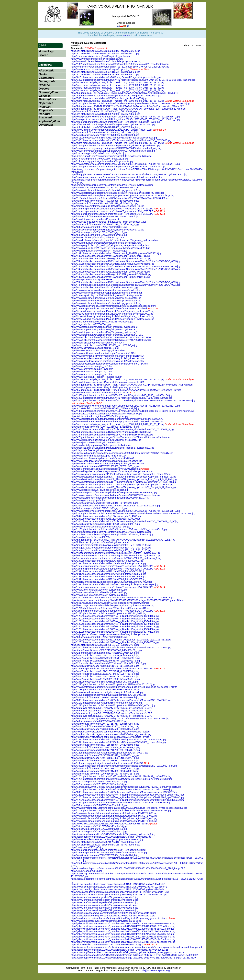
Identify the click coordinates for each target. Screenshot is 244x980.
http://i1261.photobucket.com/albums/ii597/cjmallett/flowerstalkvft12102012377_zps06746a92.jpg (122, 779)
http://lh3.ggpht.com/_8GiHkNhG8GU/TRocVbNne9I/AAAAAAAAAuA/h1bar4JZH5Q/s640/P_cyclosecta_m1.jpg (129, 174)
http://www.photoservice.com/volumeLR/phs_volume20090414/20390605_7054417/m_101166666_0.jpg (125, 117)
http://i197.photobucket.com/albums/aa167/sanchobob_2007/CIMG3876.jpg (110, 272)
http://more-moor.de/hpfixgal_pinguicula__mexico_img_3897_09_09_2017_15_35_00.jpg (117, 379)
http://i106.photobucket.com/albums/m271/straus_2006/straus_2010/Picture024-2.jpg (115, 506)
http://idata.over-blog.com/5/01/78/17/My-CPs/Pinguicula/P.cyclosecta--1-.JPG (112, 713)
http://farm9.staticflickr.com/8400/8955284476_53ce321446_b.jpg (105, 217)
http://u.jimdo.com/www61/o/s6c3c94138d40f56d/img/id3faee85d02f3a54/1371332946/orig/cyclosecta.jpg (126, 787)
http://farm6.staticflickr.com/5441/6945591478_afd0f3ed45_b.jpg (104, 203)
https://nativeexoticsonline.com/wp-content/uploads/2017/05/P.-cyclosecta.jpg (111, 532)
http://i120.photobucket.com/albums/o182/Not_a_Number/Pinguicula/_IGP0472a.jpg (115, 632)
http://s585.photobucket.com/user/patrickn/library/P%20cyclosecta (105, 469)
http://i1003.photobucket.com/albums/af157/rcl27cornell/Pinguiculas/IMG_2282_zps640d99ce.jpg (122, 398)
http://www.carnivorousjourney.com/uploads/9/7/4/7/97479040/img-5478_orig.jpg (113, 151)
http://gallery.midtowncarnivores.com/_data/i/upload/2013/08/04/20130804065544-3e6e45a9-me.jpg (123, 923)
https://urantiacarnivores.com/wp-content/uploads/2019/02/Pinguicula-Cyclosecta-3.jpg (116, 96)
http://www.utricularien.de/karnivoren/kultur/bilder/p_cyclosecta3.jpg (106, 298)
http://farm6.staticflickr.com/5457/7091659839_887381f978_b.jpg (105, 466)
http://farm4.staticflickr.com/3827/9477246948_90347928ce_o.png (105, 747)
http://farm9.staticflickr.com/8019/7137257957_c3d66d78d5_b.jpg (105, 724)
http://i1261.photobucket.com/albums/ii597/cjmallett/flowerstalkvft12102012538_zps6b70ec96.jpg (122, 803)
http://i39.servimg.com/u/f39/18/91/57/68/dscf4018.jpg (99, 227)
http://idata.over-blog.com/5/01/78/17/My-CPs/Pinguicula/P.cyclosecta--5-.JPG (112, 711)
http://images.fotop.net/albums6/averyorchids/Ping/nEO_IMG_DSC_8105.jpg (111, 550)
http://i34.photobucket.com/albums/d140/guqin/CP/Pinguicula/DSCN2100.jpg (111, 259)
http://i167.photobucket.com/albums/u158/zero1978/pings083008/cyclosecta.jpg (112, 264)
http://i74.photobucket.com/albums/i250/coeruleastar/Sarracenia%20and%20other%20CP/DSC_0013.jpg (126, 282)
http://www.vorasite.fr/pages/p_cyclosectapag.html (97, 59)
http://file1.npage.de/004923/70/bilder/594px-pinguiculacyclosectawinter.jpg (110, 603)
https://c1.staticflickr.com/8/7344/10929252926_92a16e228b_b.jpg (105, 114)
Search (44, 55)
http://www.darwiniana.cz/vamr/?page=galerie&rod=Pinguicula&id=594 (108, 356)
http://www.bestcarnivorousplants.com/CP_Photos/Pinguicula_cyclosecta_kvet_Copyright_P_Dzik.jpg (124, 479)
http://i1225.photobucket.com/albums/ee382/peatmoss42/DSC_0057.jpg (108, 695)
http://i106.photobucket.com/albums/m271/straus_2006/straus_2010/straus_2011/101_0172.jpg (121, 640)
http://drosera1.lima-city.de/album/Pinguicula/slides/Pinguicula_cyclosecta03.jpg (112, 448)
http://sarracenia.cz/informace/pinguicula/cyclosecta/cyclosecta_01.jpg (107, 230)
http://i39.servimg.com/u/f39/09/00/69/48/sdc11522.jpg (99, 159)
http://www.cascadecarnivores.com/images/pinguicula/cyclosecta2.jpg (107, 839)
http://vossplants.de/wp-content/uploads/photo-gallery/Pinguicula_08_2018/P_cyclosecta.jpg (119, 895)
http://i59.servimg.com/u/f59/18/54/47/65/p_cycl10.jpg (99, 232)
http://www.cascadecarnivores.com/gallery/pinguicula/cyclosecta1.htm (107, 464)
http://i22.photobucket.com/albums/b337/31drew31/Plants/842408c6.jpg (108, 663)
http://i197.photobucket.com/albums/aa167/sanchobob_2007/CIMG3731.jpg (110, 256)
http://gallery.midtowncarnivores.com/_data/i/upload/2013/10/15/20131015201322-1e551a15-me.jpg (123, 937)
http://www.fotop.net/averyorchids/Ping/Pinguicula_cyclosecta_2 (104, 330)
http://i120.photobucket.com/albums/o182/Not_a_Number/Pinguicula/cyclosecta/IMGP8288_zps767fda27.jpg (128, 795)
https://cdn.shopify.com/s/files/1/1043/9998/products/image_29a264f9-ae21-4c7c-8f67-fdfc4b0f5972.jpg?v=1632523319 (133, 958)
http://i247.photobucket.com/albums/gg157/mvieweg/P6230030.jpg (106, 519)
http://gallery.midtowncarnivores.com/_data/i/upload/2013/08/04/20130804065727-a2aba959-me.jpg (123, 931)
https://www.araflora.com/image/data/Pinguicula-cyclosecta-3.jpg (105, 902)
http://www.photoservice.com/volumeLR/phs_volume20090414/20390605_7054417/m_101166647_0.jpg (125, 164)
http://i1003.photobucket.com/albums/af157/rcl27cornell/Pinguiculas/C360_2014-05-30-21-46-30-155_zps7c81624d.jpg (133, 80)
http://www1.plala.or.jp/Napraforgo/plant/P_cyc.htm (97, 238)
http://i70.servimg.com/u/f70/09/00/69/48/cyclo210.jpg (99, 782)
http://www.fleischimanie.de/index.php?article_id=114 (99, 456)
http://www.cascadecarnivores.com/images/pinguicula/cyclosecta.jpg (106, 461)
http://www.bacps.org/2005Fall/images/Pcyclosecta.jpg (99, 490)
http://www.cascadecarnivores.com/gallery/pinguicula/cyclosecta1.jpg (107, 692)
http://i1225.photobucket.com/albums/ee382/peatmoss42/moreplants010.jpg (111, 608)
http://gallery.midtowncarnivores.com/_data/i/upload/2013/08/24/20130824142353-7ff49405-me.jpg (122, 934)
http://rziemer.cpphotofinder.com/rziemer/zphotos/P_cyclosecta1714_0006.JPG (112, 569)
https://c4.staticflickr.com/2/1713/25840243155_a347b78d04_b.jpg (105, 845)
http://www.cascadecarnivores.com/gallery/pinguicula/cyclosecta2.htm (107, 361)
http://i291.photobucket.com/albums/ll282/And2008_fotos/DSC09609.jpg (109, 577)
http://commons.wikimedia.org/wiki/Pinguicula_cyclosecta (101, 56)
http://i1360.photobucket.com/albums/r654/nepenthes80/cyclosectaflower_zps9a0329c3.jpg (119, 167)
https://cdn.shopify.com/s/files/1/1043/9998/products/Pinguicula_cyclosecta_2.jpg (113, 834)
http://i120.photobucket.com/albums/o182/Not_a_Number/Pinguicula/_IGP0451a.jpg (115, 627)
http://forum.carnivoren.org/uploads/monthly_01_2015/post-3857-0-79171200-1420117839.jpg (120, 718)
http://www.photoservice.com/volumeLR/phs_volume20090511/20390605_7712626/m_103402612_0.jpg (125, 406)
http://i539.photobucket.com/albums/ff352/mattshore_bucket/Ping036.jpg (109, 98)
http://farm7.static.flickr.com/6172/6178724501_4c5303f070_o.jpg (105, 671)
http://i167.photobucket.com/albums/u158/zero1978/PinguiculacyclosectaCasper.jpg (115, 584)
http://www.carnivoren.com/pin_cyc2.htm (92, 369)
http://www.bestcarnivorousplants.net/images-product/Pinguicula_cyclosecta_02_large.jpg (118, 193)
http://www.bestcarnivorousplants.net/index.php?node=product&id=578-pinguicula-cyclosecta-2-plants (124, 687)
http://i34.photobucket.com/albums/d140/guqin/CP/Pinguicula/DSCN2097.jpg (111, 274)
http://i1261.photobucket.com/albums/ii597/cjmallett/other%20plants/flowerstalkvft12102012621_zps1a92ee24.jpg (130, 103)
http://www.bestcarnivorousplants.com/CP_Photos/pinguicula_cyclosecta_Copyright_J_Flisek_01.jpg (123, 482)
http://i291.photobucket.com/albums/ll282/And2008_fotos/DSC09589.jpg (109, 574)
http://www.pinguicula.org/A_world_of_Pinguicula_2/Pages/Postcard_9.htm (110, 245)
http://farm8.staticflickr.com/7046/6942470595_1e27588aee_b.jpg (105, 697)
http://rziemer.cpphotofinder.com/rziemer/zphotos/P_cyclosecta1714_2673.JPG (112, 566)
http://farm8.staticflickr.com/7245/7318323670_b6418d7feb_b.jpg (105, 755)
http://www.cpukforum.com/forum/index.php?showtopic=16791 (103, 353)
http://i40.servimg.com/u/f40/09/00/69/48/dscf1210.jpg (99, 721)
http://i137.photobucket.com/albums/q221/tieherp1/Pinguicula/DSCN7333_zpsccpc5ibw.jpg (118, 742)
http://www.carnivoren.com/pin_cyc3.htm (92, 366)
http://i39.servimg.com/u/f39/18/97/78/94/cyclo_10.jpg (99, 829)
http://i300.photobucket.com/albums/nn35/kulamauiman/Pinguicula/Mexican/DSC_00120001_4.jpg (122, 429)
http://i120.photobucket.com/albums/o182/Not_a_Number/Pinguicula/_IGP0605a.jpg (115, 642)
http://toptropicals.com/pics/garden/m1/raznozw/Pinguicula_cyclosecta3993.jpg (112, 314)
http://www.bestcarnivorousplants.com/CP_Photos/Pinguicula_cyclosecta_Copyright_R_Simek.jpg (122, 485)
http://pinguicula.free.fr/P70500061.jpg (91, 324)
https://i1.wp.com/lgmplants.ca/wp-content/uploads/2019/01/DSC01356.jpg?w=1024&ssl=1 (118, 884)
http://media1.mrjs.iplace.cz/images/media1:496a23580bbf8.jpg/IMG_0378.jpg (112, 582)
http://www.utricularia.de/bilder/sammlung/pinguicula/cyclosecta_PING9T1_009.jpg (114, 816)
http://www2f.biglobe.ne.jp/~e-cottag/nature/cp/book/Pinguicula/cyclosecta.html (112, 471)
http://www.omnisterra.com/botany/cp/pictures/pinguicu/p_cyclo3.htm (107, 293)
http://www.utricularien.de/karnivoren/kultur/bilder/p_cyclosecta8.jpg (106, 190)
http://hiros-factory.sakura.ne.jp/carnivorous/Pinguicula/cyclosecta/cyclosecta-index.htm (116, 177)
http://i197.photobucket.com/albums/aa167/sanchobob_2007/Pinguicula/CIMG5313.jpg (116, 253)
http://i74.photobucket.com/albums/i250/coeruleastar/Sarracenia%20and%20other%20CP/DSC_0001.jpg (126, 285)
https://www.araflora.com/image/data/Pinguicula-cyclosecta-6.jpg (105, 910)
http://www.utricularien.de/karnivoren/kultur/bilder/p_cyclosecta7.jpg (106, 440)
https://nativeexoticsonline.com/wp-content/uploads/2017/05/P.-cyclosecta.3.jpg (112, 185)
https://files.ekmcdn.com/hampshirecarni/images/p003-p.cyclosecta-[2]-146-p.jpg (113, 125)
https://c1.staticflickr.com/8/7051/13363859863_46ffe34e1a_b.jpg (105, 54)
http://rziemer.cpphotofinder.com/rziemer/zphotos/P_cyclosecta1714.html (109, 308)
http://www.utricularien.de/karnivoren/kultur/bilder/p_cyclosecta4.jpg (106, 301)
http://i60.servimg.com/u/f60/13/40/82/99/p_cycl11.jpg (99, 508)
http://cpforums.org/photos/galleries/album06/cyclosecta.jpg (102, 161)
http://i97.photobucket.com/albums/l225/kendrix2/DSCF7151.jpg (104, 287)
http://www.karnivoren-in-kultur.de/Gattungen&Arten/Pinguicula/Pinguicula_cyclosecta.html (118, 918)
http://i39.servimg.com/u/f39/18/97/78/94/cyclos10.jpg (99, 826)
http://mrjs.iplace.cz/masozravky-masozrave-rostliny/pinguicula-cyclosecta (109, 634)
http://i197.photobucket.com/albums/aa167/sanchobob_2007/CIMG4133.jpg (110, 277)
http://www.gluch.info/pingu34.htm (88, 500)
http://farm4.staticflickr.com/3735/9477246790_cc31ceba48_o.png (105, 750)
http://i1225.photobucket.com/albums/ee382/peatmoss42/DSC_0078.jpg (108, 613)
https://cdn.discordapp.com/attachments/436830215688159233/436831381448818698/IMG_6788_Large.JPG (128, 868)
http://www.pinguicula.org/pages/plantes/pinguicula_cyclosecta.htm (106, 243)
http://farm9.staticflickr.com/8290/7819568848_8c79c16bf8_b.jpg (105, 503)
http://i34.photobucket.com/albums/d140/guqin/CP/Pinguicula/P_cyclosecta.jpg (112, 435)
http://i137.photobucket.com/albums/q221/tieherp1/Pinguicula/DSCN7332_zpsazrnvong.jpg (118, 740)
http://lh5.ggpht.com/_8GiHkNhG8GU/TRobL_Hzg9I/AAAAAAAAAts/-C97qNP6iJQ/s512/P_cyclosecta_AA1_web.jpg (132, 385)
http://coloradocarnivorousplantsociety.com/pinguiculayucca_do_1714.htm (109, 364)
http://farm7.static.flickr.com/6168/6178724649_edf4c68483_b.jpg (105, 655)
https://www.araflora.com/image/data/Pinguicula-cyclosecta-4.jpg (105, 905)
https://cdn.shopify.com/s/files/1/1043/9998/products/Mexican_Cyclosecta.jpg (111, 837)
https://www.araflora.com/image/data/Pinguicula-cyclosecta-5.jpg (105, 908)
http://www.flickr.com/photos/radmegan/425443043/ (98, 343)
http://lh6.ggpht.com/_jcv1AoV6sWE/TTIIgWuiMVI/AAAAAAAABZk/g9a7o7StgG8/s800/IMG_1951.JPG (125, 93)
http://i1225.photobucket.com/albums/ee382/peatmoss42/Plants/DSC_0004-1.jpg (113, 705)
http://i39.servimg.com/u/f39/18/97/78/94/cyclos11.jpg (99, 832)
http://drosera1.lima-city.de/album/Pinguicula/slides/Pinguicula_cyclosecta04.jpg (112, 319)
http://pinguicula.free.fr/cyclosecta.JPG (91, 450)
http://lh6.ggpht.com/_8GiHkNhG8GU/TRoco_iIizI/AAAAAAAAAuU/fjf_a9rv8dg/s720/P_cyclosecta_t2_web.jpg (128, 109)
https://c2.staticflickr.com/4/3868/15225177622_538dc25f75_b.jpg (105, 645)
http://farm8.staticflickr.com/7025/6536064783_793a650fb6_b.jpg (105, 774)
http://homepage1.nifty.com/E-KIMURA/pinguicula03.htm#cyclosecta (106, 295)
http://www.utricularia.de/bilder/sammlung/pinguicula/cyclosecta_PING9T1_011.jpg (114, 821)
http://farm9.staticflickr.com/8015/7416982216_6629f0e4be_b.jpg (105, 224)
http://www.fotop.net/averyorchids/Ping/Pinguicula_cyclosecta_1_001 (107, 335)
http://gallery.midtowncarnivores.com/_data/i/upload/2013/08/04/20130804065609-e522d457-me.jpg (123, 926)
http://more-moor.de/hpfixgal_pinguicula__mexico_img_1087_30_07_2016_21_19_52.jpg (117, 88)
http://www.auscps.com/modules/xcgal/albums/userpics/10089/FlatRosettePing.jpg (114, 492)
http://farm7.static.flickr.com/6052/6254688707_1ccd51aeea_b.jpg (105, 661)
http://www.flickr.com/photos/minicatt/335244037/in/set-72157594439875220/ (111, 340)
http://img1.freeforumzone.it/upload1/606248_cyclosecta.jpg (102, 322)
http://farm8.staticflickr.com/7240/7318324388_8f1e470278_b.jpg (105, 758)
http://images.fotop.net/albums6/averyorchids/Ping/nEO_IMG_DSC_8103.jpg (111, 545)
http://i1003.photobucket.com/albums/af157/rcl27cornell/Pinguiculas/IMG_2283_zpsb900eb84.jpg (122, 395)
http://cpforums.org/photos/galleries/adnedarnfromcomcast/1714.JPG (107, 763)
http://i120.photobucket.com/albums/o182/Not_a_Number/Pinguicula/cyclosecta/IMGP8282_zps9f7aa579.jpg (128, 800)
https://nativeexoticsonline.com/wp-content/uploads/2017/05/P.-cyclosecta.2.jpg (112, 535)
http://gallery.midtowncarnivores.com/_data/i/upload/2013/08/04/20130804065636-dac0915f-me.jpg (123, 929)
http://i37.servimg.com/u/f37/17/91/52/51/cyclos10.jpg (99, 784)
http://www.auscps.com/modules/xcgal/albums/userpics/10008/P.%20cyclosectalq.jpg (115, 495)
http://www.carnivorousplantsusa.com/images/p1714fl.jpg (100, 527)
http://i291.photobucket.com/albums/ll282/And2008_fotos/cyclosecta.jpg (108, 563)
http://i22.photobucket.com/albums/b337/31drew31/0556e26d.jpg (105, 653)
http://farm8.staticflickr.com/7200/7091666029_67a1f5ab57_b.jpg (105, 427)
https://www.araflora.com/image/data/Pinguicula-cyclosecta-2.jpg (105, 900)
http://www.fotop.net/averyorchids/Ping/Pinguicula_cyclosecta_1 (104, 332)
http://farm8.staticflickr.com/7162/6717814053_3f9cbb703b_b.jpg (105, 771)
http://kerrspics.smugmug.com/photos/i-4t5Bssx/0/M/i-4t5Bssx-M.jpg (106, 414)
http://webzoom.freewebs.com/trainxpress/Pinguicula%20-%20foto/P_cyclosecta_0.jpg (116, 556)
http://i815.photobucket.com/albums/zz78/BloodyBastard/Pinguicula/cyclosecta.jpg (114, 138)
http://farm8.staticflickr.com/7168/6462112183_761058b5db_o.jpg (105, 666)
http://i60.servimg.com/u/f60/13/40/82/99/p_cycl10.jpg (99, 235)
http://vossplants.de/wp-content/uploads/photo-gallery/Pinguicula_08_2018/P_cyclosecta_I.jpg (120, 892)
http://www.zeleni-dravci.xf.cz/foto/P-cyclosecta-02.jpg (99, 590)
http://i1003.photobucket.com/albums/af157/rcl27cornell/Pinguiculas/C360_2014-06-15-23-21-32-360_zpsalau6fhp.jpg (132, 411)
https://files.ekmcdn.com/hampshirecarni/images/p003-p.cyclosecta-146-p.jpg (111, 156)
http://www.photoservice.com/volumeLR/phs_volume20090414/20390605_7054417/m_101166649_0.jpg (125, 119)
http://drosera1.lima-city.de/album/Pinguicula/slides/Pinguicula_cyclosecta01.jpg (112, 311)
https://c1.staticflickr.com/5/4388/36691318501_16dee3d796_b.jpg (105, 72)
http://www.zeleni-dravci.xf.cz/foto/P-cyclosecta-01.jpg (99, 595)
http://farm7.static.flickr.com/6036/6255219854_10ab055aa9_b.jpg (105, 658)
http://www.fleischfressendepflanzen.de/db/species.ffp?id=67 (102, 458)
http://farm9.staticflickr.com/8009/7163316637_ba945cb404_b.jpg (105, 761)
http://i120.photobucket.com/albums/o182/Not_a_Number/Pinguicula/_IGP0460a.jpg (115, 629)
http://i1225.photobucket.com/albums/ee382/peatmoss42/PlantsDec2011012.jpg (113, 684)
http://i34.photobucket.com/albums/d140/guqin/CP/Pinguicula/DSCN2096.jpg (111, 432)
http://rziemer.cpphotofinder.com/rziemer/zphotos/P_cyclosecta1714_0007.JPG (112, 611)
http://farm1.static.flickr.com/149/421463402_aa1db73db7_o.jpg (104, 345)
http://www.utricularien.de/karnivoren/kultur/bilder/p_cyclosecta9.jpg (106, 61)
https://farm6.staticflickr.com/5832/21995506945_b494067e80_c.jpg (106, 650)
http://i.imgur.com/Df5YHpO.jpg (87, 847)
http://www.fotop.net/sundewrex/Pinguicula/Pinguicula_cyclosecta (105, 387)
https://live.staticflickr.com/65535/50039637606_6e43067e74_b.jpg (106, 945)
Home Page (46, 51)
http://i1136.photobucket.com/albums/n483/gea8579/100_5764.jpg (105, 690)
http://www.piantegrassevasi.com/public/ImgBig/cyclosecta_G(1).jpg (106, 921)
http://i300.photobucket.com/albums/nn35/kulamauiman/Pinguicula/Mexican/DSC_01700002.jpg (121, 648)
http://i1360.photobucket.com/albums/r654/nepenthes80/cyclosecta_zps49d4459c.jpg (115, 146)
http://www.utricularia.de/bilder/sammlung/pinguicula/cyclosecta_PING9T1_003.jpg (114, 813)
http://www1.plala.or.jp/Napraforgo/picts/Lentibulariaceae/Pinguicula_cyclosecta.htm (115, 240)
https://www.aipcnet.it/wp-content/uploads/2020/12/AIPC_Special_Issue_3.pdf (111, 130)
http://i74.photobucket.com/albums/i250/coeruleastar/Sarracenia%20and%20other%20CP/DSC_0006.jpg (126, 266)
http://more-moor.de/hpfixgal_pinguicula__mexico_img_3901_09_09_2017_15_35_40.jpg (117, 424)
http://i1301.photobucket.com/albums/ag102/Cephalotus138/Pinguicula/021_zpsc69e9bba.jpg (120, 64)
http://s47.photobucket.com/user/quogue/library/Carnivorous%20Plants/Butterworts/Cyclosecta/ (121, 437)
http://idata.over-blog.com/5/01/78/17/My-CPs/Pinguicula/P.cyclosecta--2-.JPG (112, 716)
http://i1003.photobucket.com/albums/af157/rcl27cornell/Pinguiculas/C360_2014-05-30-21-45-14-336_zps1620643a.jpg (133, 400)
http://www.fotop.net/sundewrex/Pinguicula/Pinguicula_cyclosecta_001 (108, 382)
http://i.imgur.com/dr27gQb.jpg (87, 871)
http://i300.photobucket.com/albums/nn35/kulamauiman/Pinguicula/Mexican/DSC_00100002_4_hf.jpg (124, 766)
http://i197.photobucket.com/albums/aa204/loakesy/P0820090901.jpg (107, 561)
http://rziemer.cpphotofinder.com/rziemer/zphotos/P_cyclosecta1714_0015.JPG (112, 669)
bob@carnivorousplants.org (155, 970)
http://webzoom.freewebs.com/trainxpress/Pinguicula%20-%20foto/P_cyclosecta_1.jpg (116, 558)
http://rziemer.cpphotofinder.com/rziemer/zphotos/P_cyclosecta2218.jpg (108, 850)
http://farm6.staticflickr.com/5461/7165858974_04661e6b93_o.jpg (105, 745)
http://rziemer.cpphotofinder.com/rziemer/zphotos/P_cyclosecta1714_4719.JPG (112, 209)
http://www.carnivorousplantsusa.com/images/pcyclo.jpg (100, 69)
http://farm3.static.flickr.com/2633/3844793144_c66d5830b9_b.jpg (105, 524)
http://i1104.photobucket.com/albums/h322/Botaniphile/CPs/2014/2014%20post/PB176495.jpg (120, 198)
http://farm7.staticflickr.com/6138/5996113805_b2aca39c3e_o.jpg (105, 726)
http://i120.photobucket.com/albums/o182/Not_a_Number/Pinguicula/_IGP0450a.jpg (115, 624)
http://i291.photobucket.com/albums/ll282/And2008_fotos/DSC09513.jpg (109, 571)
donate (127, 35)
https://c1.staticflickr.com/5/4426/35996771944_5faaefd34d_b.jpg (105, 75)
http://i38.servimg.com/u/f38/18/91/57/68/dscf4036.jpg (99, 637)
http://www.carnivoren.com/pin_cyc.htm (91, 374)
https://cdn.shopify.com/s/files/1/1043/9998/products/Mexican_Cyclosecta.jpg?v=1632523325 (119, 950)
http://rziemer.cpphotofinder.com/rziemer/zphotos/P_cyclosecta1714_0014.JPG (112, 587)
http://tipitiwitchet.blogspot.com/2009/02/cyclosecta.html (100, 542)
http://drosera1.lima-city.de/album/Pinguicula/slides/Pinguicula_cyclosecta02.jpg (112, 316)
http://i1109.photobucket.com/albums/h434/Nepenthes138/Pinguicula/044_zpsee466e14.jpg (119, 529)
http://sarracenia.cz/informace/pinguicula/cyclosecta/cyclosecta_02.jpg (107, 206)
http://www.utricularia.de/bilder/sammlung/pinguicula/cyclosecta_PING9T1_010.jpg (114, 818)
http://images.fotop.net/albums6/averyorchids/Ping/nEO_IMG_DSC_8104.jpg (111, 548)
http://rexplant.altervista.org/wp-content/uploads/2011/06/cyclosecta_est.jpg (110, 732)
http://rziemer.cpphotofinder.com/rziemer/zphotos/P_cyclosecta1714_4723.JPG (112, 211)
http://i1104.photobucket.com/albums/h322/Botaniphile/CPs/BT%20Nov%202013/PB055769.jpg (121, 810)
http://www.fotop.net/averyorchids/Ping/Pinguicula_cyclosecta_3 (104, 327)
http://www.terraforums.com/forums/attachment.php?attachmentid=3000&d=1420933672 (117, 419)
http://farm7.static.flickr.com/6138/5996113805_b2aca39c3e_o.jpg (105, 679)
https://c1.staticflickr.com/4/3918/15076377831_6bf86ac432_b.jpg (105, 408)
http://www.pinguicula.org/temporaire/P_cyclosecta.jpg (99, 251)
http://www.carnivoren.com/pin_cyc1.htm (92, 372)
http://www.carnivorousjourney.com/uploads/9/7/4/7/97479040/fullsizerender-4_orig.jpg (116, 148)
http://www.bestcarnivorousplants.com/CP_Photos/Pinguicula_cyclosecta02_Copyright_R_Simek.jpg (123, 487)
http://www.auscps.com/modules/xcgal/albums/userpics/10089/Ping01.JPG (110, 498)
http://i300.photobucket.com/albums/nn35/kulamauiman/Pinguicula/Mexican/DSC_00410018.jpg (121, 700)
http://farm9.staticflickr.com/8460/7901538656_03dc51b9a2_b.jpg (105, 132)
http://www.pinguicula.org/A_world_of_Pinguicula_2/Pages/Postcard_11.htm (111, 248)
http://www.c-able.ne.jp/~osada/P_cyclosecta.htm (96, 377)
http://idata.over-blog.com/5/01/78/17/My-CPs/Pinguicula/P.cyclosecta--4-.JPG (112, 708)
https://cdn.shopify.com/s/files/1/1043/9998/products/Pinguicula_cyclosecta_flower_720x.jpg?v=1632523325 (127, 952)
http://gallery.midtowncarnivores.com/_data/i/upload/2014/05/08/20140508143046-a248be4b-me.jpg (123, 939)
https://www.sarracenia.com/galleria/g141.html (95, 348)
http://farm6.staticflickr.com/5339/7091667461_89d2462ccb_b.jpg (105, 188)
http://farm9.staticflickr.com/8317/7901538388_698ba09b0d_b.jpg (105, 201)
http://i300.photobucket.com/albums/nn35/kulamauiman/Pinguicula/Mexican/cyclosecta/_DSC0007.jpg (124, 792)
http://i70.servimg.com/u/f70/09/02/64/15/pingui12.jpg (99, 153)
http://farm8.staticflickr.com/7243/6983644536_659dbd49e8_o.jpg (105, 729)
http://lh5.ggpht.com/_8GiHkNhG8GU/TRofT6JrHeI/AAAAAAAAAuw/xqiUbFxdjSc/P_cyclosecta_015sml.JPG (128, 106)
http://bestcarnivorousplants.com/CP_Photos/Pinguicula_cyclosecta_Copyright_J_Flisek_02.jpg (121, 474)
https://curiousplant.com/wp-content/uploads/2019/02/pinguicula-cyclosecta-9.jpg (113, 916)
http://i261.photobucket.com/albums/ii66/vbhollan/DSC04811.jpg (104, 682)
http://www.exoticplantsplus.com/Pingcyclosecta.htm (98, 351)
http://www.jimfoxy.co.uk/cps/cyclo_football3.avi (95, 443)
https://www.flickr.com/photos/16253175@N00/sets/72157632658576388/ (109, 824)
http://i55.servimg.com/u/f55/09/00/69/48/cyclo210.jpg (99, 805)
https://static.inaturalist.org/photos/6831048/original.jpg (99, 416)
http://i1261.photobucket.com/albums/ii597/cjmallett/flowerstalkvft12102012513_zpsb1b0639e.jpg (122, 789)
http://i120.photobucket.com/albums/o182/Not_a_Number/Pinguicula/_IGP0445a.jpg (115, 619)
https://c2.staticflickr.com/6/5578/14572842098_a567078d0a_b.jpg (105, 127)
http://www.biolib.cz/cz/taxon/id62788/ (90, 537)
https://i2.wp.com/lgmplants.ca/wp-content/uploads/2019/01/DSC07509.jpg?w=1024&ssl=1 (118, 889)
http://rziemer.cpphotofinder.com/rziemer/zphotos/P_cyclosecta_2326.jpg (109, 853)
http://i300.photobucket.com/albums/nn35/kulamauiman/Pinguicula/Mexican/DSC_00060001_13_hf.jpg (124, 521)
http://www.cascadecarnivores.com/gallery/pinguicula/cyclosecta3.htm (107, 358)
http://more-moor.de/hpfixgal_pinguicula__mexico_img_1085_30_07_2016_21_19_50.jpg (117, 82)
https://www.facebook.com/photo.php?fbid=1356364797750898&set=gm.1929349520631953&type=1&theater (128, 600)
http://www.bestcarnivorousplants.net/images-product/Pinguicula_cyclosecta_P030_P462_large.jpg (122, 195)
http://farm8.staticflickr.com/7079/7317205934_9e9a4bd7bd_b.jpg (105, 855)
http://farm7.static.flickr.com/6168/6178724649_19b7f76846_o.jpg (105, 674)
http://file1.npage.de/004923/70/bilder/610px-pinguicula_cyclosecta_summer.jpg (112, 605)
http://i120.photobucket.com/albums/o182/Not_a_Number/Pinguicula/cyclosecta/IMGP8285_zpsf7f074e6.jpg (127, 797)
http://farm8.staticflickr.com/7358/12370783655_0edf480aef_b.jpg (105, 135)
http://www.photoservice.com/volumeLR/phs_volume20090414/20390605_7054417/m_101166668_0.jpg (125, 511)
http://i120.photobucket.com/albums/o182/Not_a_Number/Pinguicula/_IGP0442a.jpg (115, 616)
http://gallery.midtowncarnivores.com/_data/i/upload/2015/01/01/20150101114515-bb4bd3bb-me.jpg (123, 942)
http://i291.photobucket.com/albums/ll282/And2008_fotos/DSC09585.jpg (109, 579)
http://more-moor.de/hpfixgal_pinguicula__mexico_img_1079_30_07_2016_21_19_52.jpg (117, 85)
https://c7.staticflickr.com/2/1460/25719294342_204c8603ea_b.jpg (105, 842)
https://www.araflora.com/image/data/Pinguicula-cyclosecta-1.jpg (105, 897)
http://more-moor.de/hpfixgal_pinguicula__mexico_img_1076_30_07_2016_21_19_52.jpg (117, 90)
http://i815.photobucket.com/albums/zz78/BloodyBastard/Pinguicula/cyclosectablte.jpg (116, 77)
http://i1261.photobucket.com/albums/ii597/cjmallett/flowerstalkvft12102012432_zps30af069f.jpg (121, 776)
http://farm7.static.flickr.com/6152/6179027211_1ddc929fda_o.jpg (105, 676)
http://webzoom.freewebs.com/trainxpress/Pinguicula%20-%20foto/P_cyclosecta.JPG (115, 553)
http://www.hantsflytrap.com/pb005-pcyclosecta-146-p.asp (101, 445)
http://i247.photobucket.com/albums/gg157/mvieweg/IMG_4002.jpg (106, 516)
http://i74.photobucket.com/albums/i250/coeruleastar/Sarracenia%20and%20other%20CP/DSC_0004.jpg (126, 269)
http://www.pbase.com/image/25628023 (91, 280)
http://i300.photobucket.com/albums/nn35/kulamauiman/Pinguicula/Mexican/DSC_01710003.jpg (121, 140)
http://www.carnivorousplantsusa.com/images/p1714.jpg (100, 393)
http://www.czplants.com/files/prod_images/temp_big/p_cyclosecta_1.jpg (109, 222)
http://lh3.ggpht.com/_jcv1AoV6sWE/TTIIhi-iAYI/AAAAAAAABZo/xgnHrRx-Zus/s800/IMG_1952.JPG (123, 540)
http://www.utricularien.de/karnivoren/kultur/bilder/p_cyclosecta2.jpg (106, 303)
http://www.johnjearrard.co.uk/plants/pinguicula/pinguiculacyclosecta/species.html (113, 306)
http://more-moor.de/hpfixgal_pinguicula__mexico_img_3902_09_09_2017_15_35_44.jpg (117, 143)
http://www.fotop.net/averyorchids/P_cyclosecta (95, 219)
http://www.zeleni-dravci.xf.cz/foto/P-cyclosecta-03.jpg (99, 592)
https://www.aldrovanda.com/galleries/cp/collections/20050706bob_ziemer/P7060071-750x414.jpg (122, 453)
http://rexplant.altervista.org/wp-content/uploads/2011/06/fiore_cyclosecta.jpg (111, 734)
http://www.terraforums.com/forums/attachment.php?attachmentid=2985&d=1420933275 (117, 422)
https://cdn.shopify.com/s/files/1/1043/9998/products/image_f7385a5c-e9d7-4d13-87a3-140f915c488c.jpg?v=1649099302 (134, 955)
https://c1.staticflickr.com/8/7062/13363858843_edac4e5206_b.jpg (105, 51)
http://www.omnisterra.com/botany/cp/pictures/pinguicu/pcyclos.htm (106, 290)
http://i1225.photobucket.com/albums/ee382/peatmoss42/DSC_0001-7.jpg (110, 753)
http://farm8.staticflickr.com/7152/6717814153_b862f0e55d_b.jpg (105, 768)
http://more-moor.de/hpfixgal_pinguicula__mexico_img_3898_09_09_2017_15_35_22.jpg (117, 101)
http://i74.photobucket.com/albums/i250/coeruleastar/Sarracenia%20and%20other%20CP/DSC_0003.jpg (126, 261)
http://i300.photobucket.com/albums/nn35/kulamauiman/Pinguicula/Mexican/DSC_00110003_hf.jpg (122, 598)
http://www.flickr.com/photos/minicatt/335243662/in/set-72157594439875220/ (111, 337)
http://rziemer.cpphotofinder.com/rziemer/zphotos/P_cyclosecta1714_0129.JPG (112, 214)
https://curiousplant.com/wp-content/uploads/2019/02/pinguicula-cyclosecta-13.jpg (114, 913)
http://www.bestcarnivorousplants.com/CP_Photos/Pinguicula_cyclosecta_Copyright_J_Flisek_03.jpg (123, 477)
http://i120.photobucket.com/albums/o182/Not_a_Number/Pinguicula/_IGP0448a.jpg (115, 621)
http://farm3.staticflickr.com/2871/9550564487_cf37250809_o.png (105, 111)
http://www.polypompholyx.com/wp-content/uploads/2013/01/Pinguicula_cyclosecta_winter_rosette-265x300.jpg (129, 808)
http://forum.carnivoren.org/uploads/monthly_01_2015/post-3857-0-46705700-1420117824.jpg (120, 67)
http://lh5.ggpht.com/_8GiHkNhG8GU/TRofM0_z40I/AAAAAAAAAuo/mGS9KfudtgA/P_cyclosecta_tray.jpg (126, 390)
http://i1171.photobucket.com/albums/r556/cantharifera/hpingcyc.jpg (106, 703)
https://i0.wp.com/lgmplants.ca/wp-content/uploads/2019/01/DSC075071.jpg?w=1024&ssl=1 (119, 887)
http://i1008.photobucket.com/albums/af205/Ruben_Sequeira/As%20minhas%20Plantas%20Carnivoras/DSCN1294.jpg (133, 513)
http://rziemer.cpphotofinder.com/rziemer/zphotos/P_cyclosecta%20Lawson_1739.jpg (115, 122)
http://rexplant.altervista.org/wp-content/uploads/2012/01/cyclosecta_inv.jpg (110, 737)
